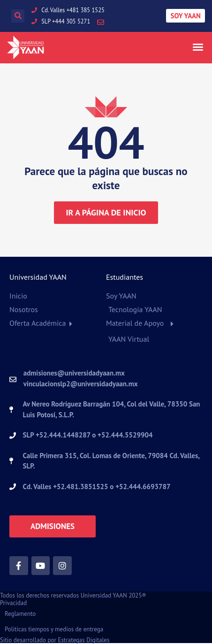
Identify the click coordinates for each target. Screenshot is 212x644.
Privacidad (13, 603)
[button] (18, 16)
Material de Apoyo (135, 323)
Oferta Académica (38, 323)
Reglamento (20, 614)
